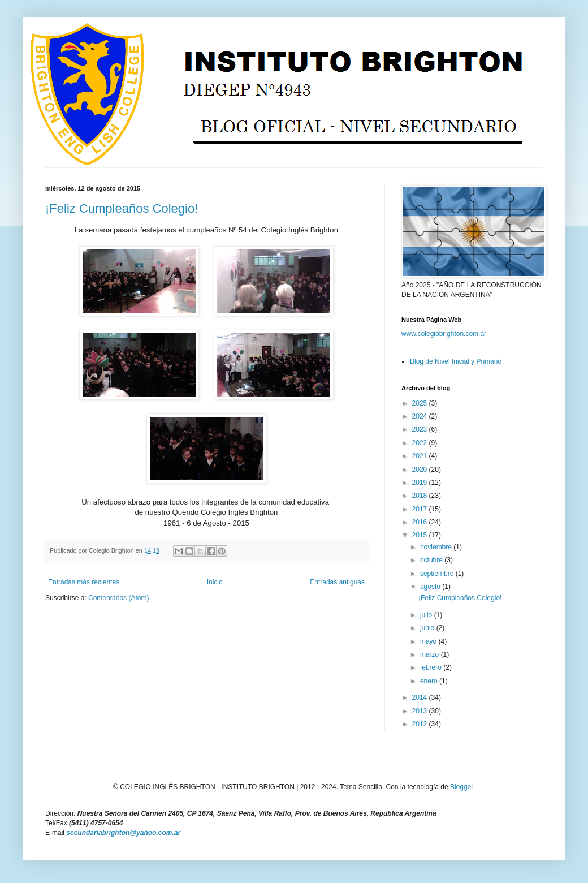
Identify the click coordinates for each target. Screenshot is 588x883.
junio (428, 628)
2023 (421, 429)
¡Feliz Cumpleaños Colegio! (122, 208)
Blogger (462, 787)
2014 (421, 697)
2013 (421, 711)
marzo (431, 654)
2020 (421, 470)
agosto (431, 587)
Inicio (215, 582)
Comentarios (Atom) (118, 598)
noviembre (437, 547)
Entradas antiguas (337, 582)
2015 (421, 535)
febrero (432, 667)
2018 (421, 496)
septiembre (438, 574)
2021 (421, 456)
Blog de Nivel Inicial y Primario (456, 361)
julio (427, 615)
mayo (429, 641)
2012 (421, 724)
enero (430, 681)
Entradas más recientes (84, 582)
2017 (421, 509)
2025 (421, 403)
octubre (432, 560)
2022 (421, 443)
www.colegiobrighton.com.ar (444, 334)
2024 (421, 416)
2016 (421, 522)
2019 (421, 483)
